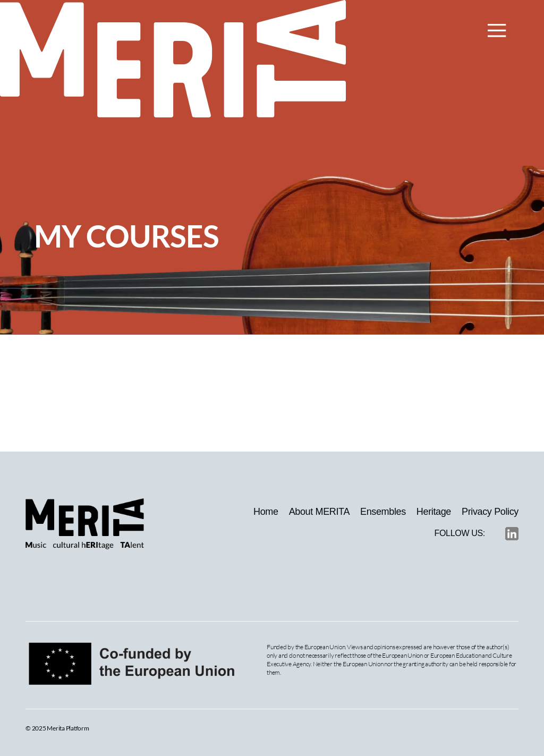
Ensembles (383, 512)
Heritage (434, 512)
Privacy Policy (490, 512)
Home (266, 512)
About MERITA (319, 512)
